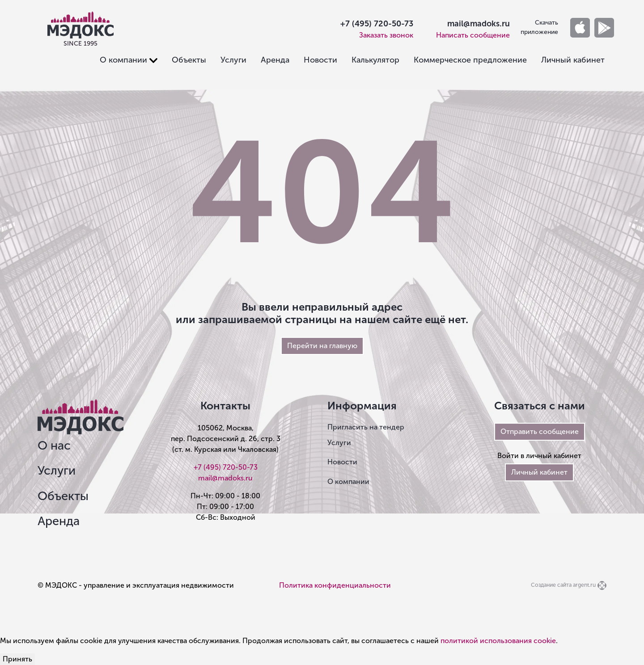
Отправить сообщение (540, 431)
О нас (54, 446)
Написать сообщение (473, 35)
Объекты (189, 60)
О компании (348, 482)
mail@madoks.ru (479, 24)
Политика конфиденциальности (335, 585)
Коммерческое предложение (470, 60)
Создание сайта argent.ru (563, 585)
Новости (320, 60)
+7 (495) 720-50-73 (377, 24)
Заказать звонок (386, 35)
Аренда (275, 60)
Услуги (233, 60)
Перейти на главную (322, 346)
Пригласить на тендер (366, 427)
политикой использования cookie (498, 641)
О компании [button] (123, 60)
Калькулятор (375, 60)
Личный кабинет (573, 60)
